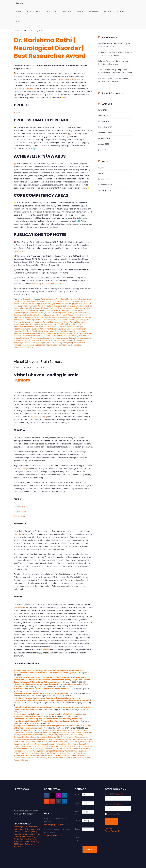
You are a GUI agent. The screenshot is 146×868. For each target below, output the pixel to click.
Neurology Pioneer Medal (25, 333)
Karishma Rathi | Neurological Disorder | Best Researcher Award (115, 54)
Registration (51, 12)
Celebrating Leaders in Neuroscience (44, 310)
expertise (18, 534)
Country (77, 822)
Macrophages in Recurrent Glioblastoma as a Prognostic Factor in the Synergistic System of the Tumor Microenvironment (52, 727)
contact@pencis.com (53, 835)
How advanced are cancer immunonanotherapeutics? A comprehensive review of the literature (51, 685)
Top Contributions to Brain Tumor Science (66, 758)
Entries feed (103, 179)
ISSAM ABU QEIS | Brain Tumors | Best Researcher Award (115, 45)
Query (77, 830)
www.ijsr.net (19, 251)
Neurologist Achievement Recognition (30, 326)
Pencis (20, 3)
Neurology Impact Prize (49, 331)
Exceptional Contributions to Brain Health (51, 317)
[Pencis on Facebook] (47, 795)
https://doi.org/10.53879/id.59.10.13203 (46, 284)
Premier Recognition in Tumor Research (68, 755)
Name (77, 796)
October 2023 (104, 138)
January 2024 (104, 121)
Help (18, 21)
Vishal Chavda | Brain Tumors (38, 362)
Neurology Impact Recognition (73, 331)
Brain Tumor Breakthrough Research (36, 735)
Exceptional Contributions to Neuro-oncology (67, 739)
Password (114, 804)
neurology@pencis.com (54, 825)
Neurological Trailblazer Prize (70, 324)
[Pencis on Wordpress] (65, 802)
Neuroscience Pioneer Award (43, 338)
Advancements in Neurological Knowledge (59, 299)
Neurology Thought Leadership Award (52, 333)
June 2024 (103, 110)
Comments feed (105, 185)
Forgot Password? (112, 829)
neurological (66, 79)
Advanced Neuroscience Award (54, 730)
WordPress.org (105, 190)
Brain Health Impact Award (60, 308)
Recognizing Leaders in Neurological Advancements (48, 345)
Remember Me (113, 814)
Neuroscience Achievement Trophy (35, 336)
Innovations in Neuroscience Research (39, 744)
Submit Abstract (33, 12)
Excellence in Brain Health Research (60, 315)
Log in (101, 173)
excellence (21, 607)
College (25, 469)
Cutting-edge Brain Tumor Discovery (68, 735)
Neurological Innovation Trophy (43, 324)
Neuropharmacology (39, 417)
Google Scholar (20, 511)
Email (77, 804)
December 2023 (105, 127)
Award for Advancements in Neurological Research (52, 301)
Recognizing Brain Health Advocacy (47, 343)
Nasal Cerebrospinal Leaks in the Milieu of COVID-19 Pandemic (41, 693)
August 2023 (104, 144)
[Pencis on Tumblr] (59, 802)
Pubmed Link (19, 507)
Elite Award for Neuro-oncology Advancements (68, 737)
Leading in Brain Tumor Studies (27, 746)
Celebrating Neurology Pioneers (41, 313)
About (106, 12)
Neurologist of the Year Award (59, 326)
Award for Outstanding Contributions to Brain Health (60, 306)
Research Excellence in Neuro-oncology (30, 758)
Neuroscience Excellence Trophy (64, 336)
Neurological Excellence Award (62, 322)
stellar (47, 650)
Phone (77, 813)
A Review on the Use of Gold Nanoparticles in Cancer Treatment (42, 689)
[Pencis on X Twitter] (53, 795)
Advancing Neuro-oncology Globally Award (51, 732)
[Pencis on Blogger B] (47, 802)
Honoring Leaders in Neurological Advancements (47, 320)
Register (102, 168)
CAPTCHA (77, 839)
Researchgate (20, 516)
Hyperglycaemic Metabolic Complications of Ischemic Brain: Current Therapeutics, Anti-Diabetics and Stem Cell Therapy (52, 708)
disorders (76, 79)
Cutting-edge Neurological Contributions (72, 313)
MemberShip (93, 12)
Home (19, 12)
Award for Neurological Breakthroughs (39, 303)
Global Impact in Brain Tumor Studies (52, 742)
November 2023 (105, 133)
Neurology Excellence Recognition (72, 329)
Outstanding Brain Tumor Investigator (50, 753)
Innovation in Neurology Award (35, 322)
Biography (27, 299)
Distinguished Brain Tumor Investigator (30, 737)
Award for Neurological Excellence (71, 303)
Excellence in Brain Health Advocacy (29, 315)
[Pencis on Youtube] (53, 802)
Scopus (17, 112)
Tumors (22, 380)
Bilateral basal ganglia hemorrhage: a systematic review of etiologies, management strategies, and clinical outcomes (50, 715)
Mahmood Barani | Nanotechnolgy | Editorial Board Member (114, 80)
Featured (121, 12)
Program (65, 12)
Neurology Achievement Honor (44, 329)
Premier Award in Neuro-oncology (35, 755)
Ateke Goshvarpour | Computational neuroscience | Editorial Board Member (115, 71)
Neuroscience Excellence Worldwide (75, 748)
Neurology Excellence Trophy (26, 331)
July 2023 (102, 150)
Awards (80, 12)
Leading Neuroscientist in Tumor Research (60, 746)
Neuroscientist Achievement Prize (43, 340)
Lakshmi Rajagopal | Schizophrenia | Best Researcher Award (114, 62)
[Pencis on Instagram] (59, 795)
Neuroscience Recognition (68, 338)
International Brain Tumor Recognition (72, 744)
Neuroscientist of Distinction (51, 751)
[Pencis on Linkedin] (65, 795)
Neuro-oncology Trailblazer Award (44, 748)
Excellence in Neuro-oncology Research (30, 739)
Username (114, 794)
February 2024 (104, 116)
